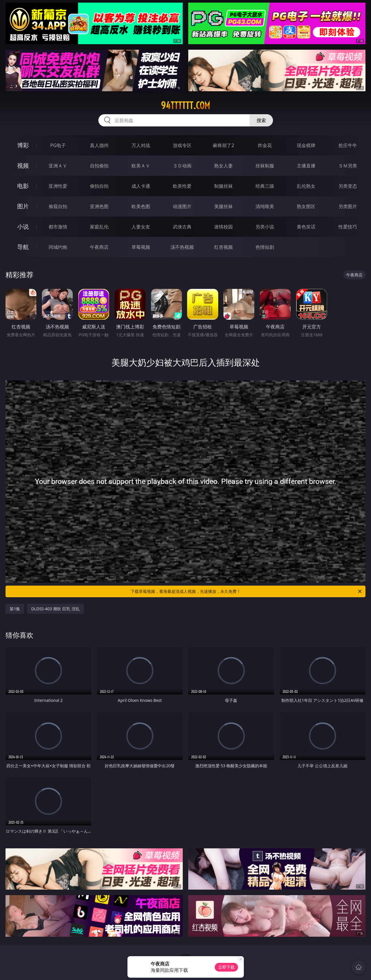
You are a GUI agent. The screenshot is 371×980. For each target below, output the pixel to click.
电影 (23, 186)
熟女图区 (306, 206)
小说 (23, 227)
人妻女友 (141, 227)
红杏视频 (223, 247)
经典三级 (265, 186)
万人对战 (141, 145)
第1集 (15, 609)
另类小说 (265, 227)
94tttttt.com (185, 105)
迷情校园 (223, 227)
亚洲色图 (99, 206)
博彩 (23, 145)
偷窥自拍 (58, 206)
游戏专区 (182, 145)
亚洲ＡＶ (58, 166)
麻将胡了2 (223, 145)
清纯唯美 (265, 206)
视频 (23, 166)
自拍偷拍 (99, 166)
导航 (23, 247)
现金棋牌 (306, 145)
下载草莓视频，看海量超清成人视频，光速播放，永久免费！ (247, 591)
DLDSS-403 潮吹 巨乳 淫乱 (55, 609)
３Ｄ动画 (182, 166)
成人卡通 (141, 186)
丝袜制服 (265, 166)
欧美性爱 (182, 186)
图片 (23, 206)
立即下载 (226, 967)
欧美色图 (141, 206)
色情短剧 (265, 247)
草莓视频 (141, 247)
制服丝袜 (223, 186)
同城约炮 (58, 247)
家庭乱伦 (99, 227)
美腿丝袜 (223, 206)
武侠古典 (182, 227)
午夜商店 (99, 247)
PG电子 (58, 145)
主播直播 (306, 166)
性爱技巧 (348, 227)
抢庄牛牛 (348, 145)
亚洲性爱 (58, 186)
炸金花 (265, 145)
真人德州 (99, 145)
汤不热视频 (182, 247)
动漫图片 (182, 206)
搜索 (261, 120)
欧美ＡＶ (141, 166)
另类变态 (348, 186)
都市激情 (58, 227)
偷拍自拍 (99, 186)
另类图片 (348, 206)
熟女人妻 (223, 166)
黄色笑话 (306, 227)
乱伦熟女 (306, 186)
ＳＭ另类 (348, 166)
